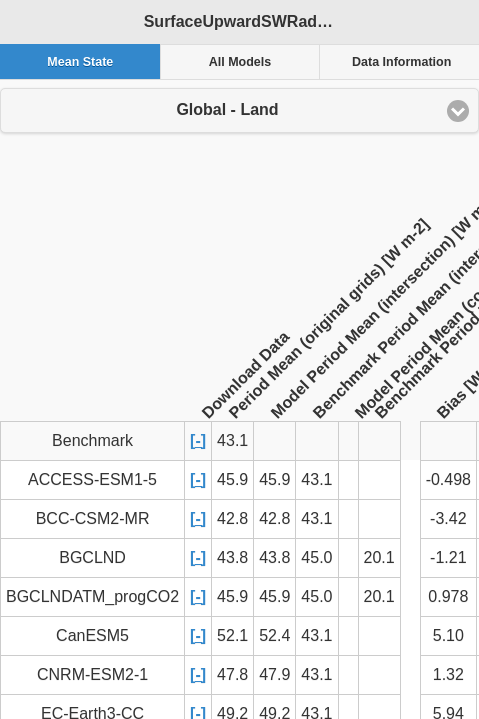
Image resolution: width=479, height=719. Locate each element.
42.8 (232, 518)
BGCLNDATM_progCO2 (92, 596)
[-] (198, 440)
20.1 (379, 557)
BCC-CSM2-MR (93, 518)
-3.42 (448, 518)
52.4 (274, 635)
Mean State (80, 62)
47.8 (232, 674)
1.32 (448, 674)
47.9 (274, 674)
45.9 (232, 479)
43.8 (232, 557)
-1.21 (448, 557)
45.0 (316, 557)
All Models (240, 62)
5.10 (448, 635)
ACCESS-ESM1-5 (92, 479)
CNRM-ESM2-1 (92, 674)
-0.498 (448, 479)
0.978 (448, 596)
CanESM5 (92, 635)
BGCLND (92, 557)
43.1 (316, 479)
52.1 (232, 635)
